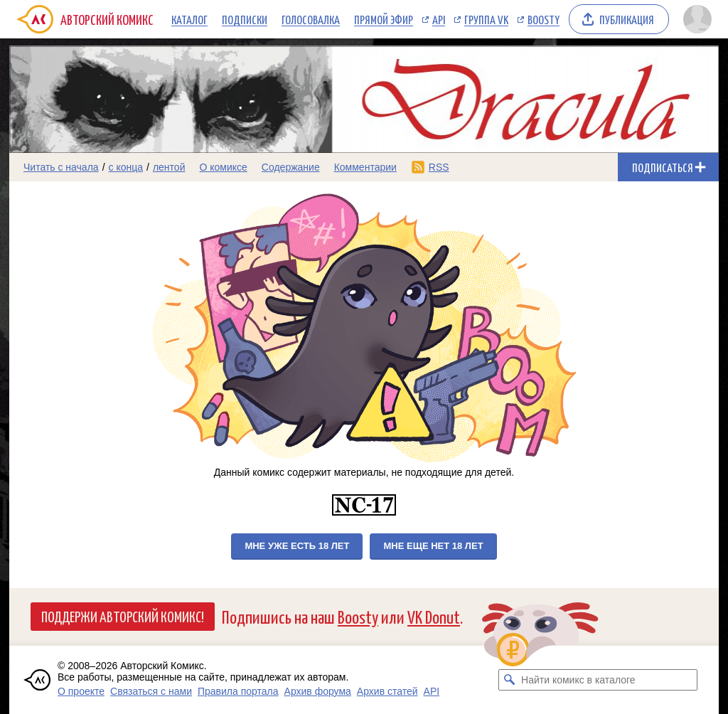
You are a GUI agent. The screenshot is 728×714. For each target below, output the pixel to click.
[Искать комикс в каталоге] (509, 680)
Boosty (544, 19)
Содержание (291, 167)
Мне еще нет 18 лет (433, 546)
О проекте (81, 691)
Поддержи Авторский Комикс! (123, 616)
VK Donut (434, 616)
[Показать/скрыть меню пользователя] (697, 19)
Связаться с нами (151, 691)
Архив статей (387, 691)
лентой (169, 167)
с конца (126, 167)
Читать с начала (61, 167)
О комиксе (223, 167)
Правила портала (238, 691)
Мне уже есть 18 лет (297, 546)
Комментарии (365, 167)
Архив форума (318, 691)
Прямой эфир (384, 19)
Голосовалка (311, 19)
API (439, 19)
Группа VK (486, 19)
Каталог (189, 19)
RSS (439, 167)
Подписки (245, 19)
